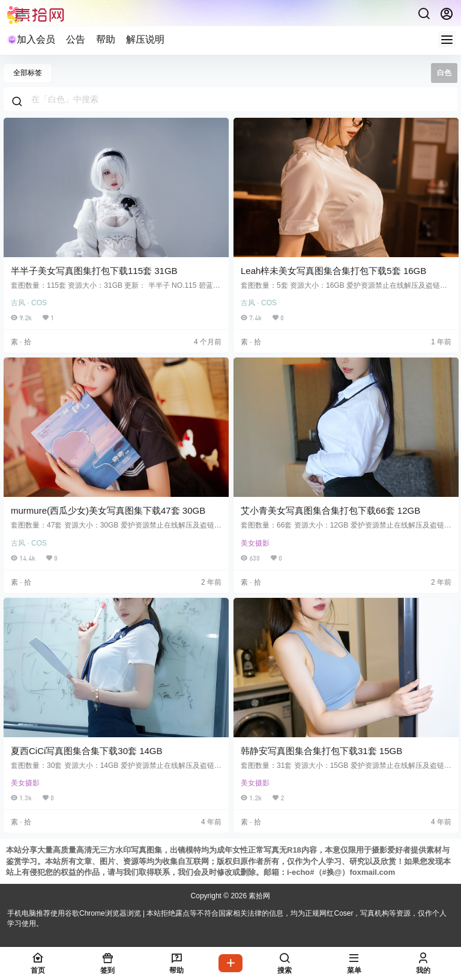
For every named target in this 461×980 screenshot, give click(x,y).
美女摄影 (255, 543)
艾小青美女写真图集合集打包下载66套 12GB (330, 510)
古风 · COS (29, 303)
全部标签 (28, 73)
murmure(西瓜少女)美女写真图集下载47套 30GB (108, 510)
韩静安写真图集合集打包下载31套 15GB (321, 751)
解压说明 (145, 39)
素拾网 (258, 896)
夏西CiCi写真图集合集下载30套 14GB (87, 751)
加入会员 (31, 39)
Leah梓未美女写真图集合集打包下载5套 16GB (333, 271)
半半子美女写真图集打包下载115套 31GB (94, 271)
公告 (76, 39)
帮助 (106, 39)
